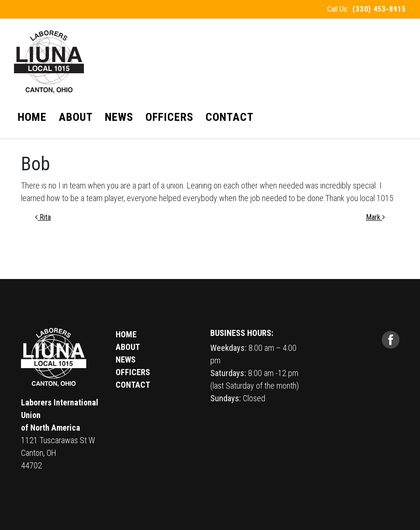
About (76, 117)
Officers (169, 117)
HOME (126, 334)
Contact (230, 117)
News (119, 117)
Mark (375, 217)
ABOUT (128, 347)
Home (32, 117)
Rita (43, 217)
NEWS (126, 359)
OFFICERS (133, 372)
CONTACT (133, 385)
